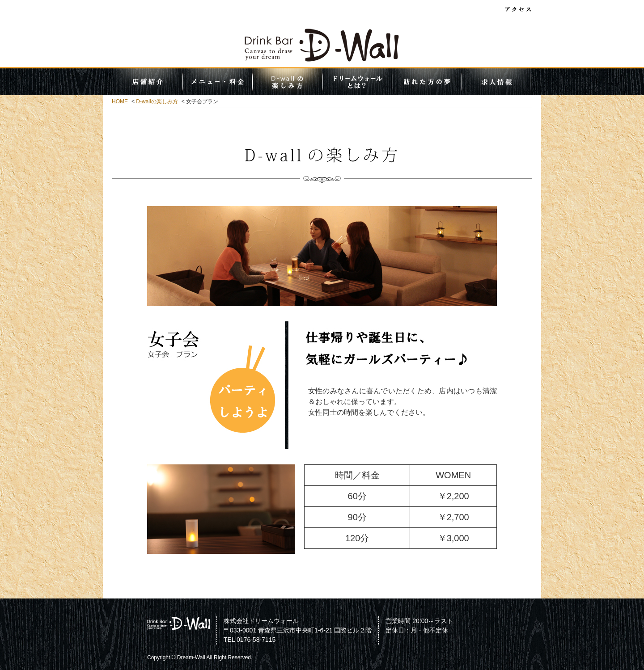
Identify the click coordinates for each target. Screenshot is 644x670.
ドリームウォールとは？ (357, 82)
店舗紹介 (148, 82)
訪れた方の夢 (427, 82)
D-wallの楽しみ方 (287, 82)
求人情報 (496, 82)
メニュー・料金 (217, 82)
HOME (120, 101)
